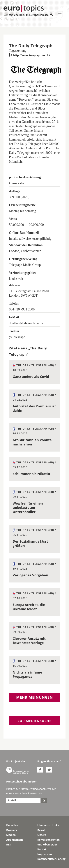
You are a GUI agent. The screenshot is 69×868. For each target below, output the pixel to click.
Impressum (45, 854)
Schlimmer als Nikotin (31, 474)
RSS (9, 844)
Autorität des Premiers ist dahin (34, 408)
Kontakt (43, 849)
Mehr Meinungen (34, 697)
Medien (11, 835)
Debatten (12, 825)
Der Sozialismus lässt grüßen (30, 543)
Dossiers (12, 830)
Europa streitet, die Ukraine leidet (29, 607)
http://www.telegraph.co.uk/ (30, 55)
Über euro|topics (48, 825)
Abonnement (15, 840)
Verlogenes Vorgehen (30, 575)
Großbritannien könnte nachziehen (32, 442)
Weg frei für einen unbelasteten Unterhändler (28, 508)
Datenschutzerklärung (50, 859)
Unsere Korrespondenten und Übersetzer (48, 840)
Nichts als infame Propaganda (27, 674)
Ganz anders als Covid (31, 377)
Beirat (41, 830)
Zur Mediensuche (34, 721)
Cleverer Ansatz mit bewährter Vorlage (29, 641)
